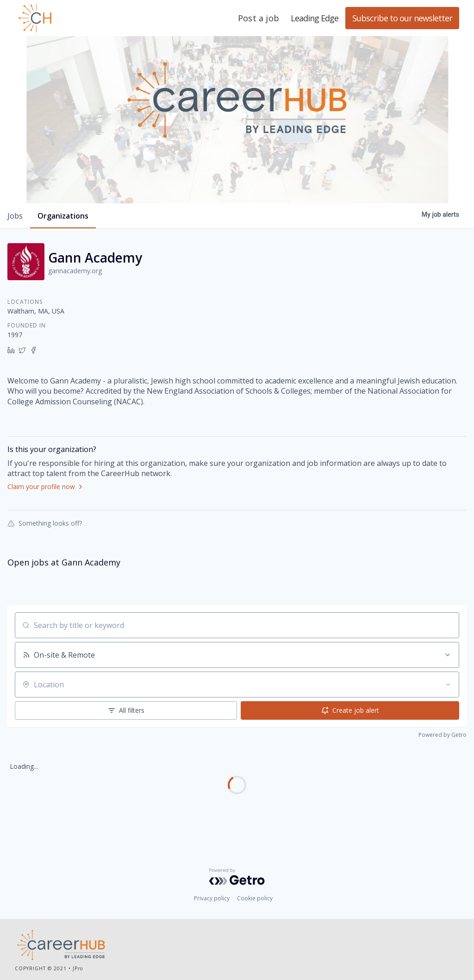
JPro (78, 968)
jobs (15, 216)
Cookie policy (255, 898)
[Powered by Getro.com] (237, 877)
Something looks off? (45, 523)
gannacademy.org (75, 271)
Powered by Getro (443, 735)
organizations (63, 216)
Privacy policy (212, 898)
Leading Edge (80, 18)
